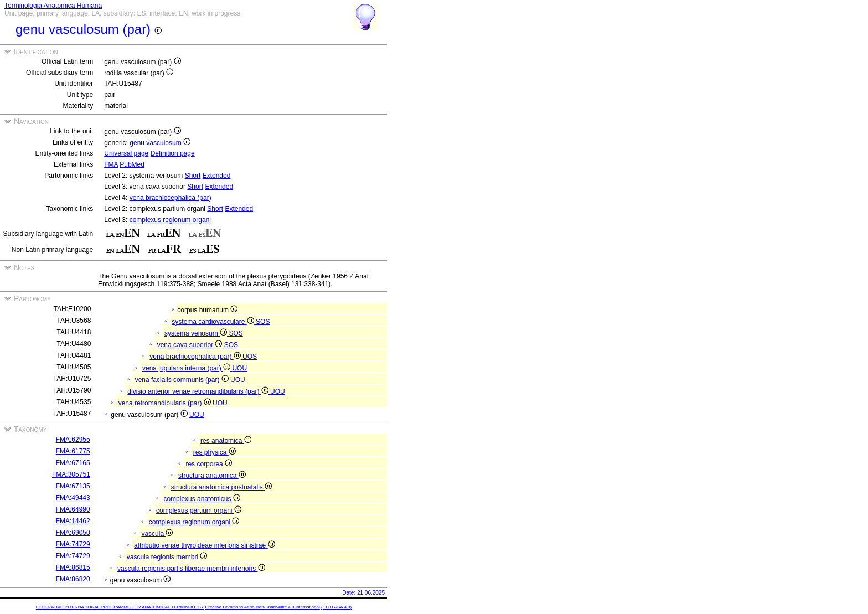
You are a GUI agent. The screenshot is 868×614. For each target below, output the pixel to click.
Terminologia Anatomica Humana (53, 6)
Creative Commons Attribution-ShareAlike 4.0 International (262, 607)
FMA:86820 (73, 579)
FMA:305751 (71, 474)
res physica (215, 452)
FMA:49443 (73, 498)
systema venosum (197, 333)
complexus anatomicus (201, 499)
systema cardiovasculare (214, 322)
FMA (111, 164)
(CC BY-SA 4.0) (336, 607)
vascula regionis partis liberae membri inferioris (191, 569)
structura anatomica (212, 476)
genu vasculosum (160, 143)
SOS (263, 322)
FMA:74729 (73, 544)
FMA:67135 (73, 486)
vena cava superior (191, 345)
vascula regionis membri (167, 557)
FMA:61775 (73, 451)
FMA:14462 (73, 521)
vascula (157, 534)
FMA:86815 (73, 567)
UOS (250, 357)
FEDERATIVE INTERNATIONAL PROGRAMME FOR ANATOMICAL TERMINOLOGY (120, 607)
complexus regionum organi (170, 220)
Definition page (173, 153)
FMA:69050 (73, 533)
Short (193, 176)
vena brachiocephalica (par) (170, 198)
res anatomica (226, 441)
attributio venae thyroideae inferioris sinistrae (204, 545)
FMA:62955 (73, 440)
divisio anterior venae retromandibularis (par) (199, 391)
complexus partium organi (199, 510)
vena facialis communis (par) (183, 380)
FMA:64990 (73, 509)
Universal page (126, 153)
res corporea (209, 464)
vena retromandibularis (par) (166, 403)
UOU (239, 368)
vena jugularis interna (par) (187, 368)
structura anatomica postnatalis (221, 487)
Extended (217, 176)
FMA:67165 (73, 463)
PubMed (132, 164)
